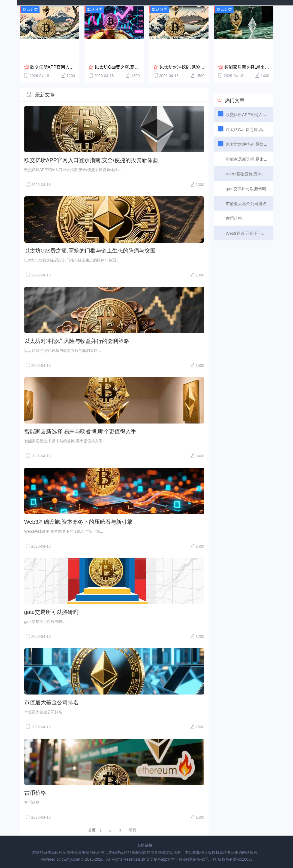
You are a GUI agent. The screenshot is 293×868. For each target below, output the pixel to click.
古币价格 (35, 793)
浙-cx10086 (243, 859)
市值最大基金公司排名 (52, 702)
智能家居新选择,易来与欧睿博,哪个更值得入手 (80, 431)
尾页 (132, 830)
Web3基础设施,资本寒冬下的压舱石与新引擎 (78, 521)
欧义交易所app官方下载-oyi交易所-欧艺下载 (57, 3)
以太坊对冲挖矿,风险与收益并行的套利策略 (202, 67)
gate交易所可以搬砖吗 (51, 612)
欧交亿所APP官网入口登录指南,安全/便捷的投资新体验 (91, 160)
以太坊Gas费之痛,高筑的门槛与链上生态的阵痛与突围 (90, 250)
